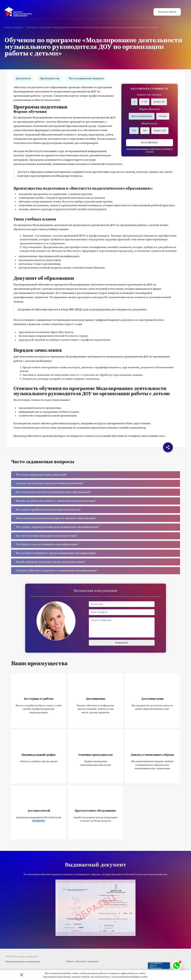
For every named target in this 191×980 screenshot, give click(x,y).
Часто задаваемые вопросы (86, 78)
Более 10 (159, 102)
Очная (163, 116)
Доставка (81, 961)
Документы (23, 78)
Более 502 (160, 131)
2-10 (144, 102)
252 (134, 131)
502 (145, 131)
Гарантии (93, 961)
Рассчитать (149, 143)
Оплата (70, 961)
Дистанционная (142, 116)
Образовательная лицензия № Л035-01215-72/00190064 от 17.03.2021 (150, 150)
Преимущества (50, 78)
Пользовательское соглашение (23, 962)
